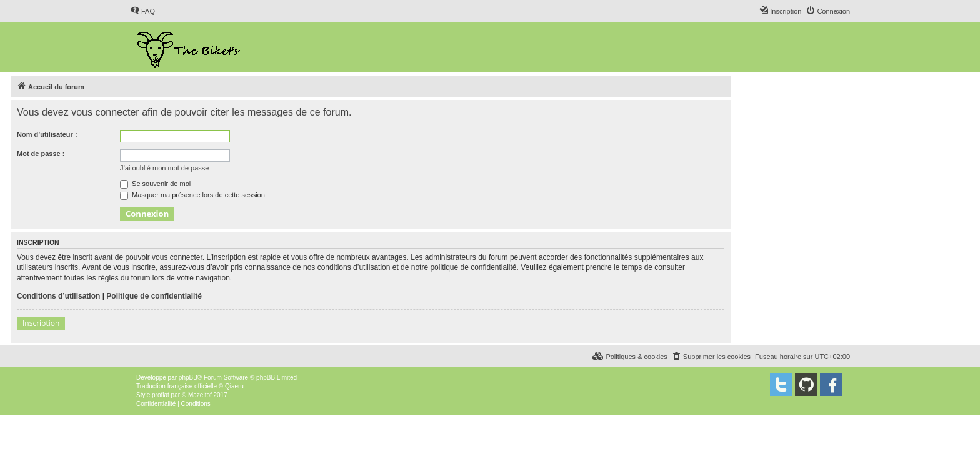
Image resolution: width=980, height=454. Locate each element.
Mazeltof (200, 395)
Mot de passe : (41, 154)
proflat (161, 395)
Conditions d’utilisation (58, 296)
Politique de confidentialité (154, 296)
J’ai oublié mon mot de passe (164, 168)
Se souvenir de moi (155, 184)
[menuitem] (142, 11)
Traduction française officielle (177, 386)
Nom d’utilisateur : (47, 134)
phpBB (188, 378)
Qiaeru (234, 386)
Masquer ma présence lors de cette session (192, 195)
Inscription (41, 323)
